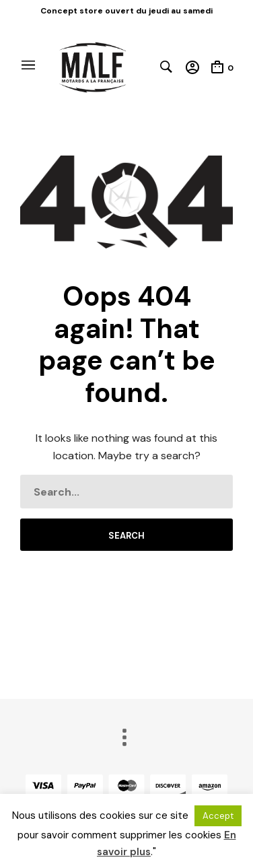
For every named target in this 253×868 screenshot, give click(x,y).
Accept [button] (218, 816)
